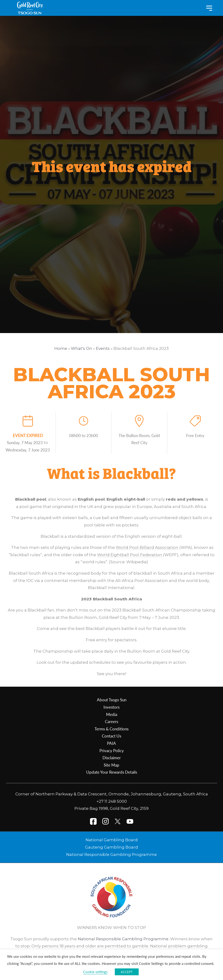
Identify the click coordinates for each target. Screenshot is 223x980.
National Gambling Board (112, 840)
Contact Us (111, 736)
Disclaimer (112, 758)
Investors (111, 707)
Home (61, 348)
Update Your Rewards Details (112, 772)
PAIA (111, 743)
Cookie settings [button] (95, 972)
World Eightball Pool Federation (130, 555)
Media (112, 714)
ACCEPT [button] (127, 972)
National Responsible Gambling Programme (112, 854)
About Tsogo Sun (112, 700)
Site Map (111, 765)
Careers (111, 721)
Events (103, 348)
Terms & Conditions (111, 729)
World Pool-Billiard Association (147, 547)
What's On (81, 348)
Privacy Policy (112, 750)
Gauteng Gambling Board (112, 847)
